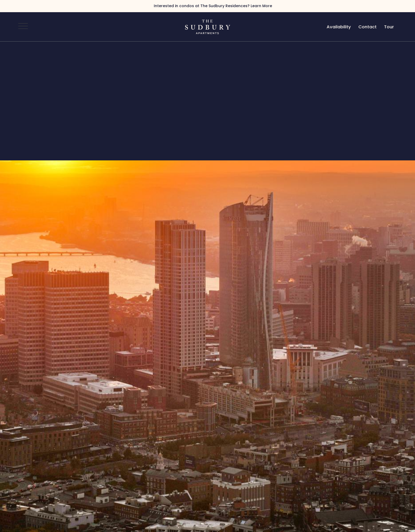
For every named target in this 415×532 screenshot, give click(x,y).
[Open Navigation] (23, 27)
